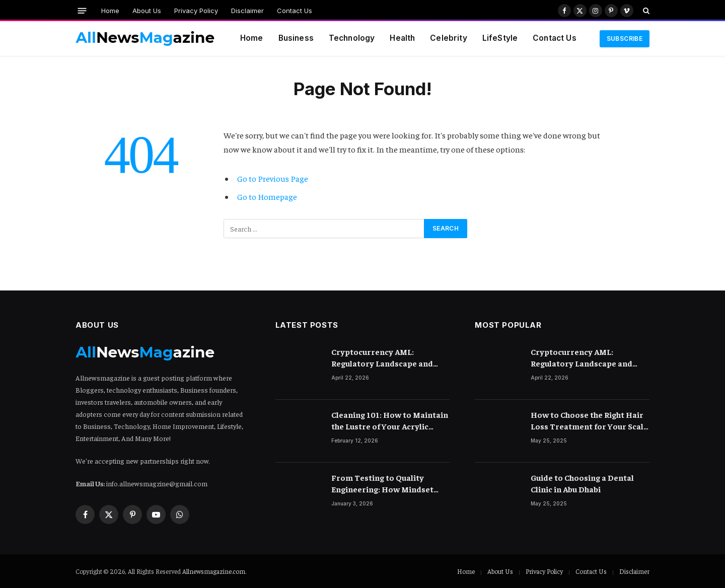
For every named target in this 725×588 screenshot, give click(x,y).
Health (402, 38)
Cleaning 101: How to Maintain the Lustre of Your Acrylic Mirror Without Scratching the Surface (390, 421)
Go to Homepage (267, 197)
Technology (352, 38)
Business (296, 38)
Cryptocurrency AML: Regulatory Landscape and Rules (382, 358)
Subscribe (625, 39)
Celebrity (448, 38)
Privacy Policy (196, 11)
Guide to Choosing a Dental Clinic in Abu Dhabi (582, 483)
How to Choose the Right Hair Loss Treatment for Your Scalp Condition (590, 421)
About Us (147, 11)
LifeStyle (500, 38)
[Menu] (82, 10)
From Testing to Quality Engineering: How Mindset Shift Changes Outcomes (382, 484)
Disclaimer (247, 11)
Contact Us (295, 11)
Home (110, 11)
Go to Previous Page (273, 178)
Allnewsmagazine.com (214, 571)
